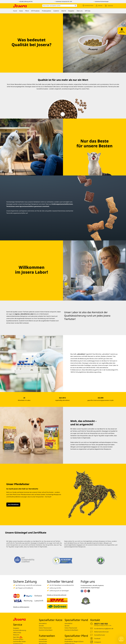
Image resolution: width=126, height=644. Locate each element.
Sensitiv (41, 626)
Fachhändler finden (89, 6)
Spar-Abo (18, 637)
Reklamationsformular (101, 632)
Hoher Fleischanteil (45, 628)
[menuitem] (15, 11)
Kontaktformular (100, 635)
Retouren (16, 635)
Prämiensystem (18, 639)
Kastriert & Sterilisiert (46, 630)
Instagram (98, 642)
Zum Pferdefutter (13, 505)
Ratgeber (16, 628)
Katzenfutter (43, 641)
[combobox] (60, 6)
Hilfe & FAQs (17, 633)
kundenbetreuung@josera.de (104, 629)
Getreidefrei (43, 623)
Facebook (97, 638)
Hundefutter (43, 639)
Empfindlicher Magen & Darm (74, 641)
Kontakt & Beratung (20, 630)
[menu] (63, 11)
